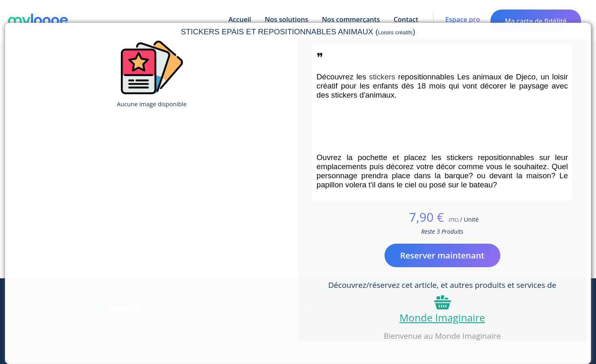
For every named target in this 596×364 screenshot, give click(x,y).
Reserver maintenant (442, 255)
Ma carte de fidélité (536, 21)
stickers (384, 77)
